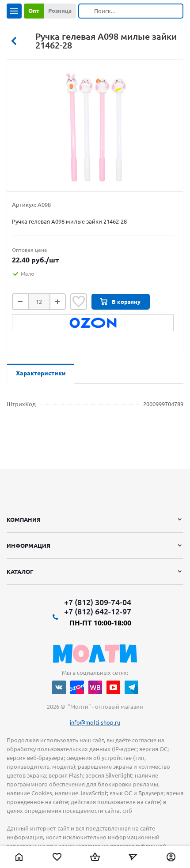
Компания (24, 520)
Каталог (20, 572)
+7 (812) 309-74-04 (98, 602)
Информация (28, 546)
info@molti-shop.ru (95, 722)
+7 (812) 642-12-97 (98, 611)
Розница (60, 11)
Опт (34, 11)
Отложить (79, 302)
